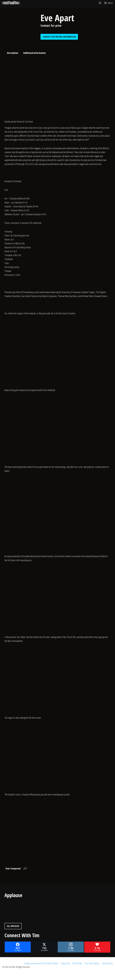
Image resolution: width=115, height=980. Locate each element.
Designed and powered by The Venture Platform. (41, 963)
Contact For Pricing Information (59, 37)
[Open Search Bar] (100, 3)
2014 (25, 868)
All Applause (13, 926)
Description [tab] (13, 53)
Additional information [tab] (34, 53)
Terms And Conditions (92, 963)
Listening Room (107, 963)
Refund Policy (77, 963)
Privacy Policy (65, 963)
